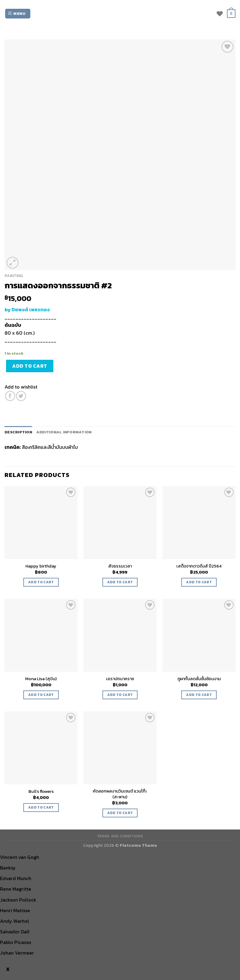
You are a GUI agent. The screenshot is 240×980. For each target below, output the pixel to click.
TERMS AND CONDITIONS (120, 836)
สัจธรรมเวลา (120, 566)
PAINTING (14, 276)
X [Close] (8, 969)
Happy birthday (41, 566)
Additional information (64, 432)
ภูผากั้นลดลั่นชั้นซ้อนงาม (199, 679)
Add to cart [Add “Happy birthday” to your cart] (41, 582)
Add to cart (30, 366)
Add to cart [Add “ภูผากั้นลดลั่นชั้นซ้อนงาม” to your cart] (199, 695)
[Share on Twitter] (21, 396)
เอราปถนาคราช (120, 679)
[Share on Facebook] (10, 396)
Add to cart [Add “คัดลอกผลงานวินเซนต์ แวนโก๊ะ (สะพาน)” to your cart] (120, 813)
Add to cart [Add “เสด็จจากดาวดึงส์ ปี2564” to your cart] (199, 582)
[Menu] (18, 14)
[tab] (18, 432)
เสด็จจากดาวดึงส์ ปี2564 (199, 566)
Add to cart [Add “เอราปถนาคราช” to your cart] (120, 695)
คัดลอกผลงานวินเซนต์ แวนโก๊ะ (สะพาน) (120, 794)
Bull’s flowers (41, 791)
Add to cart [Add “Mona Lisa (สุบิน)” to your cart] (41, 695)
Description (18, 432)
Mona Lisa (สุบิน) (41, 679)
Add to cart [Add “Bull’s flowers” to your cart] (41, 807)
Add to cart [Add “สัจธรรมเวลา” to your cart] (120, 582)
